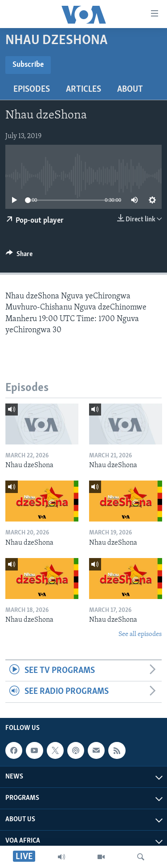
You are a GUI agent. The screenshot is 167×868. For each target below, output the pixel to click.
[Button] (19, 256)
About (130, 90)
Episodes (32, 90)
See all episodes (140, 634)
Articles (83, 90)
